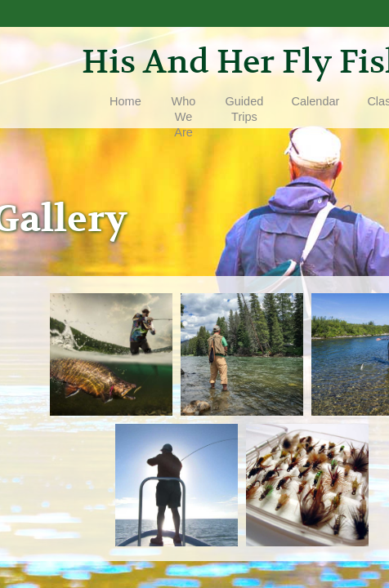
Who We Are (184, 117)
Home (125, 101)
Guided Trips (245, 109)
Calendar (316, 101)
